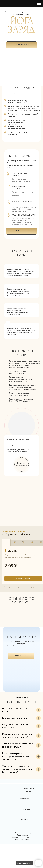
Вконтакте (25, 822)
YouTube (24, 843)
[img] (21, 679)
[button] (22, 464)
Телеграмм (25, 833)
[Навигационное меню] (39, 4)
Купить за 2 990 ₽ (23, 579)
